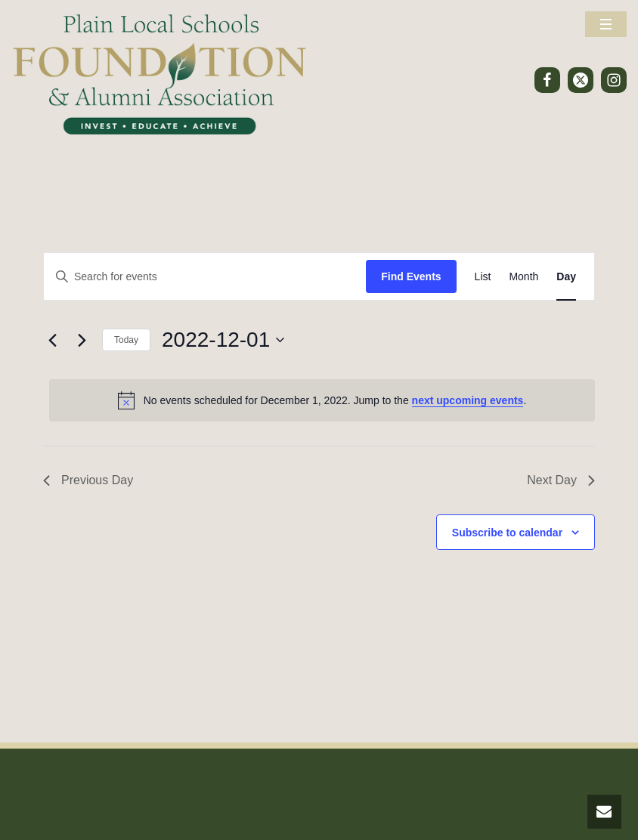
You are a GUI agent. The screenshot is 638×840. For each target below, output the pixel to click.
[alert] (322, 400)
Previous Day (88, 480)
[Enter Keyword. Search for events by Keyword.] (205, 277)
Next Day (561, 480)
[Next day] (82, 340)
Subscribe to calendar (507, 533)
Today (126, 340)
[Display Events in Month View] (523, 277)
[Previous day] (52, 340)
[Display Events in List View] (483, 277)
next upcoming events (468, 400)
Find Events (411, 276)
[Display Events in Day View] (566, 277)
